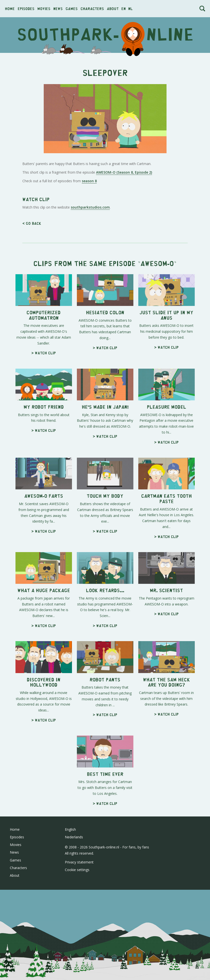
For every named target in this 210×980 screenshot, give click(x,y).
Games (72, 8)
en (124, 8)
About (113, 8)
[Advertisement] (105, 92)
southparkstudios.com (90, 345)
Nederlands (74, 975)
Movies (44, 8)
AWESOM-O (157, 401)
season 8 (89, 250)
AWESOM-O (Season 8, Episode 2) (124, 241)
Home (10, 8)
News (58, 8)
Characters (92, 8)
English (70, 967)
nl (130, 8)
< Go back (32, 361)
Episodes (26, 8)
